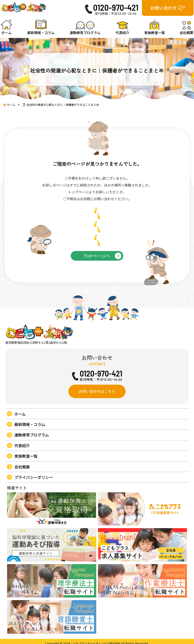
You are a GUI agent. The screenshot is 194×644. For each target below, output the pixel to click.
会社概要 (22, 494)
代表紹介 (22, 473)
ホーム (20, 441)
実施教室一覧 (26, 484)
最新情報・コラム (29, 452)
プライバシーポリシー (33, 505)
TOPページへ (97, 271)
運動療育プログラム (31, 463)
